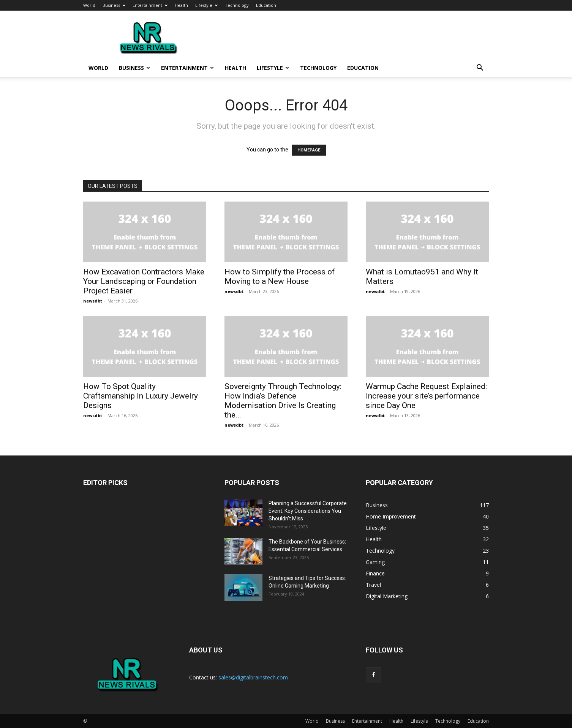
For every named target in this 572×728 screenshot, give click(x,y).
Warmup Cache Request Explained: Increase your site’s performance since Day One (426, 396)
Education (266, 5)
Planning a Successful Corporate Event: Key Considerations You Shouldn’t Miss (308, 511)
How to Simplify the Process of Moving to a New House (280, 277)
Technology (237, 5)
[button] (480, 69)
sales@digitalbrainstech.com (253, 677)
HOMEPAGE (309, 150)
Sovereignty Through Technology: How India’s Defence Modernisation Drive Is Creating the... (283, 401)
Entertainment (150, 5)
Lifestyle (206, 5)
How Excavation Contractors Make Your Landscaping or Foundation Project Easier (144, 281)
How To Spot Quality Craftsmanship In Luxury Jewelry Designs (141, 396)
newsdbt (93, 301)
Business (114, 5)
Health (181, 5)
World (89, 5)
